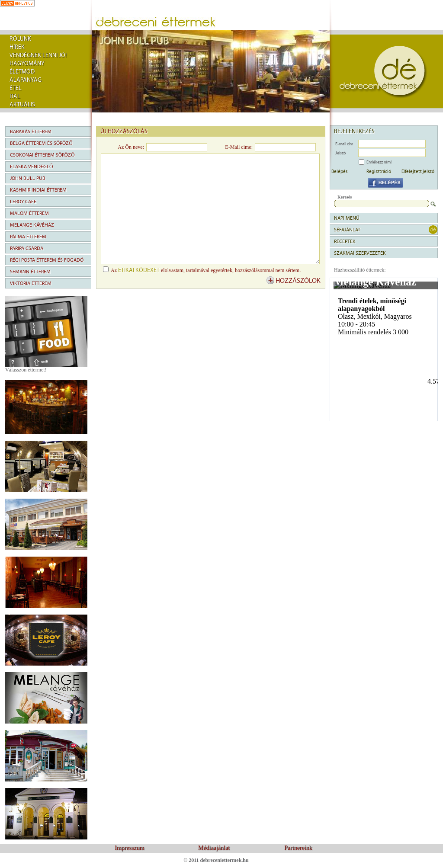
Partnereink (298, 848)
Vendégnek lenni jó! (38, 55)
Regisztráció (379, 171)
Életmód (22, 72)
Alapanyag (26, 80)
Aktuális (22, 105)
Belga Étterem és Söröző (41, 143)
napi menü (347, 218)
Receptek (345, 241)
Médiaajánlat (214, 848)
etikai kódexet (139, 270)
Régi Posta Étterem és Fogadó (47, 260)
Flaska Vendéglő (32, 167)
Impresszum (129, 848)
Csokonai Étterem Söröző (42, 155)
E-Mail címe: (239, 147)
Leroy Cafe (23, 202)
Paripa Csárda (27, 248)
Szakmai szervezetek (360, 253)
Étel (16, 88)
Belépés (339, 171)
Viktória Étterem (31, 283)
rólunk (20, 39)
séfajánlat (347, 230)
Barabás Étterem (31, 131)
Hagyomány (27, 64)
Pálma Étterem (28, 237)
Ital (15, 96)
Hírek (17, 47)
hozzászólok (298, 281)
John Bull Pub (28, 178)
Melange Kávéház (32, 225)
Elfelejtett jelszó (418, 171)
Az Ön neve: (131, 147)
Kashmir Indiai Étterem (38, 190)
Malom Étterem (29, 213)
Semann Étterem (30, 272)
